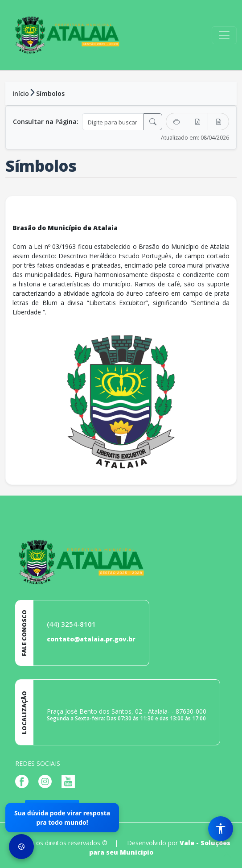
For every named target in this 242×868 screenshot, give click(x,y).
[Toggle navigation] (224, 35)
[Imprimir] (176, 122)
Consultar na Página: (46, 122)
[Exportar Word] (218, 122)
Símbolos (50, 93)
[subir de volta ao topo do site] (227, 855)
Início (21, 93)
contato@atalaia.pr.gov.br (91, 639)
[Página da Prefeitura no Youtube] (70, 781)
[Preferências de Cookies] (21, 847)
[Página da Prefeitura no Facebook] (24, 781)
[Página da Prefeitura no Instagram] (47, 781)
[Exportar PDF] (197, 122)
